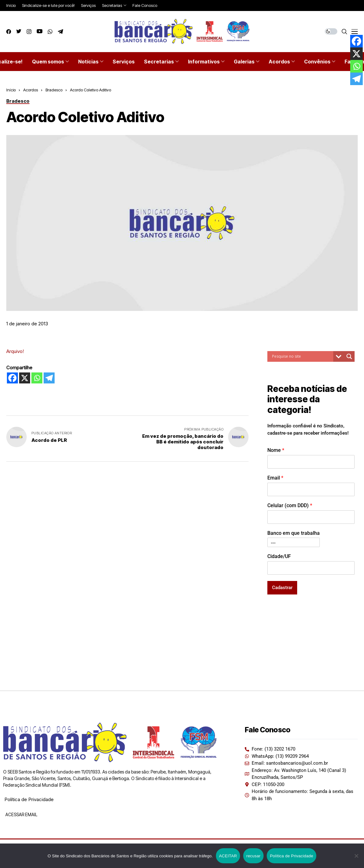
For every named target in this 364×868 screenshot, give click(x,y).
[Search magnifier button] (349, 356)
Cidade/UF (279, 556)
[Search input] (302, 356)
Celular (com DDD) (290, 505)
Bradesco (54, 90)
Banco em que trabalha (294, 533)
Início (11, 90)
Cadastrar (282, 588)
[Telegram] (49, 378)
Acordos (31, 90)
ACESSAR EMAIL (21, 814)
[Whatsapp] (37, 378)
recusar (253, 856)
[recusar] (356, 856)
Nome (276, 450)
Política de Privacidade (29, 799)
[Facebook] (12, 378)
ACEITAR (228, 856)
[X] (25, 378)
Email (275, 478)
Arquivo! (15, 351)
